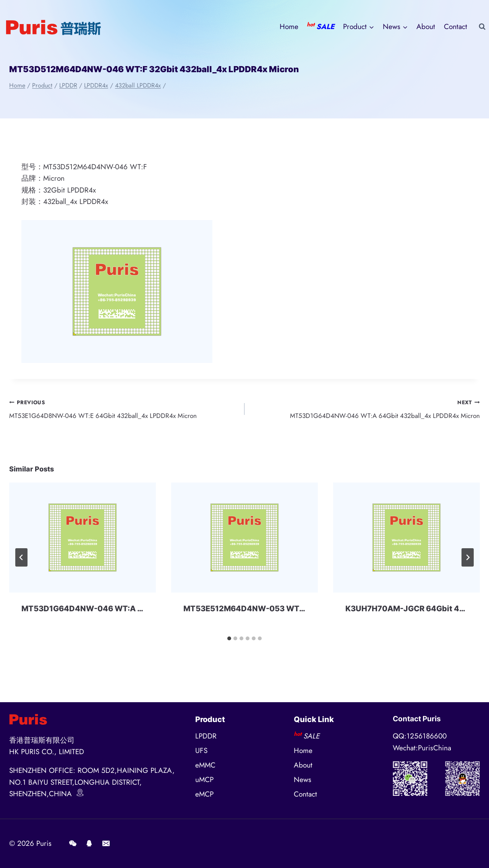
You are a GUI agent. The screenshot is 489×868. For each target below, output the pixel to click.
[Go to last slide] (21, 560)
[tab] (229, 641)
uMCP (204, 780)
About (426, 27)
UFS (201, 751)
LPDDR (206, 736)
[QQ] (89, 844)
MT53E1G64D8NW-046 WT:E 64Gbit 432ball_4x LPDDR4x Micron (123, 410)
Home (289, 27)
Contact (456, 27)
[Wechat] (73, 844)
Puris (44, 843)
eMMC (205, 765)
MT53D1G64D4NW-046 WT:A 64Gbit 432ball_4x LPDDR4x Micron (366, 410)
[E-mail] (106, 844)
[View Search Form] (482, 27)
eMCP (204, 794)
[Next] (468, 560)
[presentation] (83, 541)
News (303, 780)
